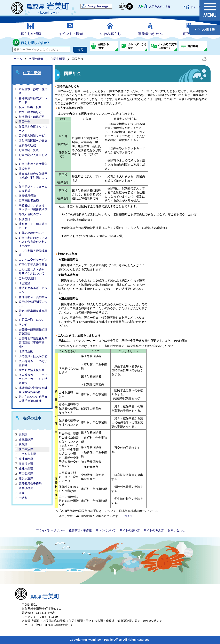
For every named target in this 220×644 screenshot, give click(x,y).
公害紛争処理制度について (33, 304)
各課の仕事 (36, 59)
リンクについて (106, 530)
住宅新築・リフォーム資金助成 (33, 189)
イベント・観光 (71, 34)
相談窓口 (24, 219)
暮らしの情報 (31, 34)
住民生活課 (58, 59)
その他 (23, 325)
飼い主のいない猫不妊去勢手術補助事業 (33, 399)
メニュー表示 (210, 10)
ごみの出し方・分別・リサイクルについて (33, 272)
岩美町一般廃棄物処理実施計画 (33, 332)
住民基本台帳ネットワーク (33, 129)
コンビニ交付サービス (33, 260)
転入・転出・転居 (30, 107)
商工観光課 (26, 473)
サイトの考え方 (154, 530)
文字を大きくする (160, 6)
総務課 (23, 435)
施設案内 (193, 46)
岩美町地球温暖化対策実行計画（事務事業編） (33, 342)
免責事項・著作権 (80, 530)
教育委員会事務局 (30, 483)
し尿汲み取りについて (33, 320)
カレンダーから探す (137, 46)
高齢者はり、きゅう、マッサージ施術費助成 (33, 207)
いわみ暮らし (111, 34)
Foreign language (98, 6)
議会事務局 (26, 488)
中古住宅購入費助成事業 (33, 253)
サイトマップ (198, 7)
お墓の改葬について (32, 233)
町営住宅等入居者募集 (33, 164)
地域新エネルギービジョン (33, 290)
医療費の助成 (27, 145)
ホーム (18, 59)
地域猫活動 (26, 351)
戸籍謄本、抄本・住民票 (33, 91)
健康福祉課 (26, 464)
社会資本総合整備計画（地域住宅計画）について (33, 178)
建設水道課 (26, 478)
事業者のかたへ (150, 34)
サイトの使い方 (130, 530)
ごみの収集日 (27, 278)
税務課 (23, 444)
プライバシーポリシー (50, 530)
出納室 (23, 498)
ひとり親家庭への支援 (33, 140)
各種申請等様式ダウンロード (33, 100)
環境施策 (24, 283)
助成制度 (24, 169)
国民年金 (24, 122)
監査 (22, 493)
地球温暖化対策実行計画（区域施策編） (33, 390)
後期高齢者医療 (29, 200)
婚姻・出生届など (30, 112)
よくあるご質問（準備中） (167, 46)
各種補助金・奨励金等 (33, 297)
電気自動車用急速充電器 (33, 313)
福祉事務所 (26, 459)
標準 (123, 6)
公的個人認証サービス (33, 135)
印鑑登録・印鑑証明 (32, 117)
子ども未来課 (27, 454)
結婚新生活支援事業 (32, 370)
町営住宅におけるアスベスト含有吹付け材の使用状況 (33, 242)
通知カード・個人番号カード (33, 226)
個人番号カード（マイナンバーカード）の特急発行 (33, 379)
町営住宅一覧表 (29, 150)
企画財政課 (26, 439)
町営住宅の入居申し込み (33, 157)
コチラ (128, 516)
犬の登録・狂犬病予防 (33, 356)
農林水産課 (26, 469)
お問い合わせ (176, 530)
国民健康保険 (27, 195)
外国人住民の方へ (30, 214)
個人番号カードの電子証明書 (33, 363)
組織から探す (104, 46)
